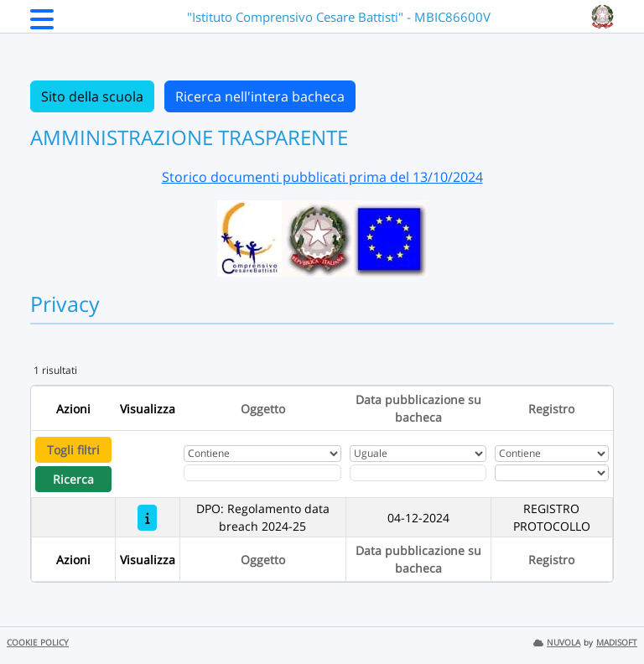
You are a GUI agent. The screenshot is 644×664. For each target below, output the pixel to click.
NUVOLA (557, 643)
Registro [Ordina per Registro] (551, 409)
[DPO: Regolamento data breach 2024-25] (147, 518)
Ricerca (73, 479)
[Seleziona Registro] (552, 473)
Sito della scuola (92, 96)
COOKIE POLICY (38, 643)
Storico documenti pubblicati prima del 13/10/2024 (322, 177)
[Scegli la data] (418, 473)
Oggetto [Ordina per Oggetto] (263, 409)
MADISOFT (617, 643)
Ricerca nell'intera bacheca (260, 96)
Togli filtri (73, 450)
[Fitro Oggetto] (262, 473)
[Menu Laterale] (42, 24)
